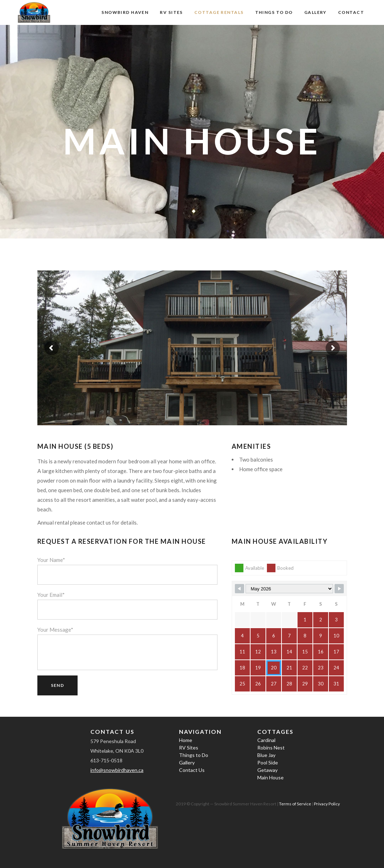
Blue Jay (266, 755)
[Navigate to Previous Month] (240, 589)
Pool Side (268, 762)
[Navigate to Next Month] (339, 589)
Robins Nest (271, 748)
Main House (270, 777)
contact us (99, 522)
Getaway (267, 770)
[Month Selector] (289, 589)
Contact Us (192, 770)
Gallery (187, 762)
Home (186, 740)
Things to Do (194, 755)
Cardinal (266, 740)
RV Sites (189, 748)
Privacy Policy (327, 804)
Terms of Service (295, 804)
